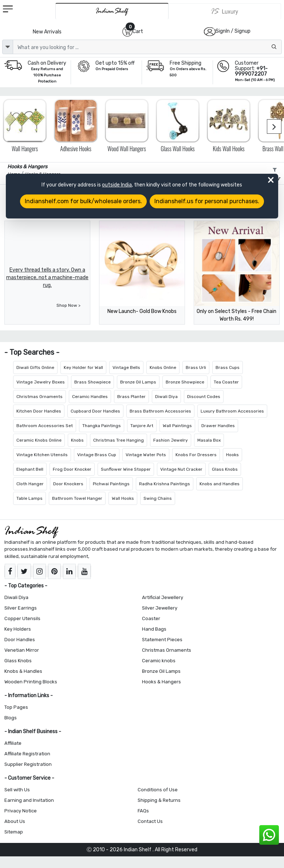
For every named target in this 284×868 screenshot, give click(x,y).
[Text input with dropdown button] (147, 47)
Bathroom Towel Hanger (77, 498)
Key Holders (18, 629)
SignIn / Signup (233, 31)
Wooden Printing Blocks (31, 682)
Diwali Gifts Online (35, 367)
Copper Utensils (22, 618)
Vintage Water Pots (146, 455)
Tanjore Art (142, 426)
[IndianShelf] (112, 11)
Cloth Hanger (30, 484)
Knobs (77, 440)
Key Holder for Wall (83, 367)
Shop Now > (68, 305)
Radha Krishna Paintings (165, 484)
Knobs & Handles (23, 671)
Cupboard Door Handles (95, 411)
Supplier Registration (28, 764)
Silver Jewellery (160, 608)
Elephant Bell (30, 469)
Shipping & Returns (159, 800)
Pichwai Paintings (111, 484)
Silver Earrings (21, 608)
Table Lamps (29, 498)
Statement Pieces (162, 640)
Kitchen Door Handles (39, 411)
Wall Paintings (177, 426)
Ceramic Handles (90, 397)
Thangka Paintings (102, 426)
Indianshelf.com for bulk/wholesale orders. (83, 201)
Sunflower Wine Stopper (126, 469)
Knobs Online (163, 367)
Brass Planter (131, 397)
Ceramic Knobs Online (39, 440)
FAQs (143, 811)
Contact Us (150, 821)
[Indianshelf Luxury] (225, 11)
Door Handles (20, 640)
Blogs (11, 718)
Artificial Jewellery (163, 597)
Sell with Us (17, 790)
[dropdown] (8, 47)
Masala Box (209, 440)
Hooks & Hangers (161, 682)
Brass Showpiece (92, 382)
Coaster (151, 618)
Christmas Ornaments (40, 397)
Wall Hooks (123, 498)
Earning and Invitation (29, 800)
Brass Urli (196, 367)
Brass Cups (228, 367)
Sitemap (14, 832)
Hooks (232, 455)
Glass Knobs (225, 469)
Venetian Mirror (22, 650)
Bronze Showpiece (185, 382)
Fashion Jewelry (171, 440)
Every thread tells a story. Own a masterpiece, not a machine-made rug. (47, 278)
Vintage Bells (126, 367)
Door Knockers (68, 484)
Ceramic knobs (159, 661)
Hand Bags (154, 629)
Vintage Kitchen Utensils (42, 455)
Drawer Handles (218, 426)
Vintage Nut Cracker (181, 469)
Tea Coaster (226, 382)
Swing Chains (158, 498)
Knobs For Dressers (196, 455)
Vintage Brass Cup (97, 455)
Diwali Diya (166, 397)
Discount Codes (204, 397)
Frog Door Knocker (72, 469)
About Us (15, 821)
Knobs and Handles (220, 484)
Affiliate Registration (27, 754)
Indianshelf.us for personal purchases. (207, 201)
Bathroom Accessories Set (45, 426)
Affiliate (13, 743)
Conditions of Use (158, 790)
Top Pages (16, 707)
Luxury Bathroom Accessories (232, 411)
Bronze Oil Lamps (138, 382)
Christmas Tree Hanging (119, 440)
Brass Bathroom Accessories (160, 411)
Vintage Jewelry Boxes (41, 382)
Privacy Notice (21, 811)
